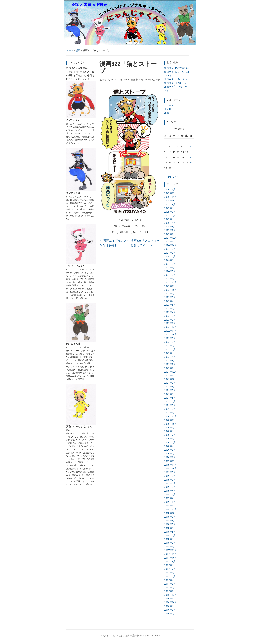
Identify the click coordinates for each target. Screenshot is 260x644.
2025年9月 (170, 204)
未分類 (168, 109)
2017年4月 (170, 580)
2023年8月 (170, 297)
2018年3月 (170, 539)
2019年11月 (171, 465)
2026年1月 (170, 189)
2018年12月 (171, 506)
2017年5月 (170, 576)
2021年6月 (170, 394)
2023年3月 (170, 316)
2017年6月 (170, 572)
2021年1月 (170, 412)
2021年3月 (170, 405)
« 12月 (168, 177)
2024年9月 (170, 249)
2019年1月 (170, 502)
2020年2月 (170, 454)
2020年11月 (171, 420)
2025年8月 (170, 208)
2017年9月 (170, 561)
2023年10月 (171, 290)
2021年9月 (170, 383)
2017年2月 (170, 587)
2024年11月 (171, 241)
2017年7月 (170, 569)
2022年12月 (171, 327)
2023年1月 (170, 323)
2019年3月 (170, 494)
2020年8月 (170, 431)
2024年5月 (170, 264)
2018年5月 (170, 532)
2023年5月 (170, 308)
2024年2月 (170, 275)
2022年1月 (170, 368)
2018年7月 (170, 524)
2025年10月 (171, 200)
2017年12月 (171, 550)
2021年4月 (170, 401)
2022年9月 (170, 338)
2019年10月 (171, 468)
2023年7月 (170, 301)
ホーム (70, 50)
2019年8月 (170, 476)
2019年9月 (170, 472)
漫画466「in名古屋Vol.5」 (178, 68)
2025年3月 (170, 227)
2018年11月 (171, 509)
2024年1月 (170, 279)
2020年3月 (170, 450)
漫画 (78, 50)
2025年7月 (170, 212)
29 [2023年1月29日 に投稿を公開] (191, 163)
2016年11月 (171, 599)
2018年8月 (170, 520)
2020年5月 (170, 442)
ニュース (169, 105)
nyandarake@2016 (118, 80)
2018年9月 (170, 517)
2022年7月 (170, 346)
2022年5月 (170, 353)
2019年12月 (171, 461)
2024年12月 (171, 238)
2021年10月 (171, 379)
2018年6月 (170, 528)
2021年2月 (170, 409)
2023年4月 (170, 312)
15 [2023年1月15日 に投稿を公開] (191, 152)
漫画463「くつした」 (176, 83)
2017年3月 (170, 584)
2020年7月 (170, 435)
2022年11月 (171, 331)
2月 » (176, 177)
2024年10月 (171, 245)
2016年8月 (170, 610)
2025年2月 (170, 230)
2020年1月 (170, 457)
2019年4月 (170, 491)
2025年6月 (170, 215)
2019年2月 (170, 498)
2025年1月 (170, 234)
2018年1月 (170, 547)
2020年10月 (171, 424)
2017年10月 (171, 558)
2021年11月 (171, 375)
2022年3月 (170, 360)
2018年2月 (170, 543)
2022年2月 (170, 364)
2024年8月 (170, 253)
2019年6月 (170, 483)
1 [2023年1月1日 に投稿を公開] (190, 141)
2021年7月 (170, 390)
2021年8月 (170, 387)
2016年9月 (170, 606)
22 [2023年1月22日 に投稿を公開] (191, 157)
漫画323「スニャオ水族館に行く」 (145, 243)
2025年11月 (171, 197)
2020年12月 (171, 416)
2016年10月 (171, 602)
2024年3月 (170, 271)
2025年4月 (170, 223)
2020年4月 (170, 446)
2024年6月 (170, 260)
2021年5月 (170, 398)
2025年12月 (171, 193)
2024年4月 (170, 267)
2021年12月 (171, 372)
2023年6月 (170, 305)
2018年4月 (170, 535)
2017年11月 (171, 554)
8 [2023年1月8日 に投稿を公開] (190, 146)
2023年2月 (170, 320)
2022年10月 (171, 334)
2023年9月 (170, 294)
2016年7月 (170, 614)
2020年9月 (170, 427)
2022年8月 (170, 342)
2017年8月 (170, 565)
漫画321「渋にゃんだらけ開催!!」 (114, 243)
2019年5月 (170, 487)
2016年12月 (171, 595)
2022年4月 (170, 357)
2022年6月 (170, 349)
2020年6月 (170, 439)
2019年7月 (170, 480)
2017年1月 (170, 591)
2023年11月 (171, 286)
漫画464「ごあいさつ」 (177, 79)
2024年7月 (170, 256)
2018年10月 (171, 513)
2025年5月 (170, 219)
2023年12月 (171, 282)
